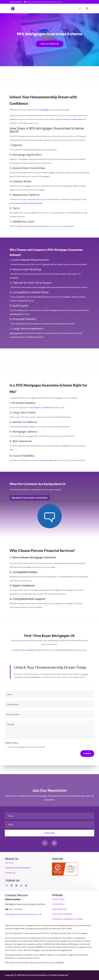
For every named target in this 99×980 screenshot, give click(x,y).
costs (27, 226)
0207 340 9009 (16, 909)
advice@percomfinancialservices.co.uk (23, 914)
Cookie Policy (58, 904)
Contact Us (10, 873)
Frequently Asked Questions (18, 868)
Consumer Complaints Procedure (68, 919)
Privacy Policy (58, 899)
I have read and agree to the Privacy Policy (25, 747)
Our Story (9, 863)
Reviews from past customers (30, 498)
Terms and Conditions (62, 914)
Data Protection (59, 909)
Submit (87, 754)
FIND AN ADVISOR (50, 44)
